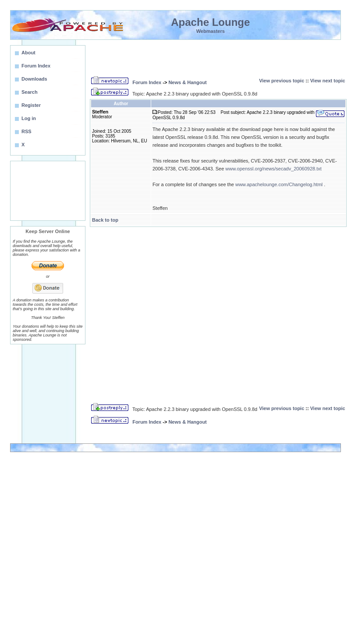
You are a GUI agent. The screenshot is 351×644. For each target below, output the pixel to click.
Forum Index (147, 82)
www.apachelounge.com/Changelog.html (279, 184)
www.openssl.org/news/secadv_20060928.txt (273, 169)
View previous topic (282, 81)
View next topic (328, 81)
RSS (27, 131)
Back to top (105, 220)
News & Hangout (187, 82)
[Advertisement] (48, 191)
